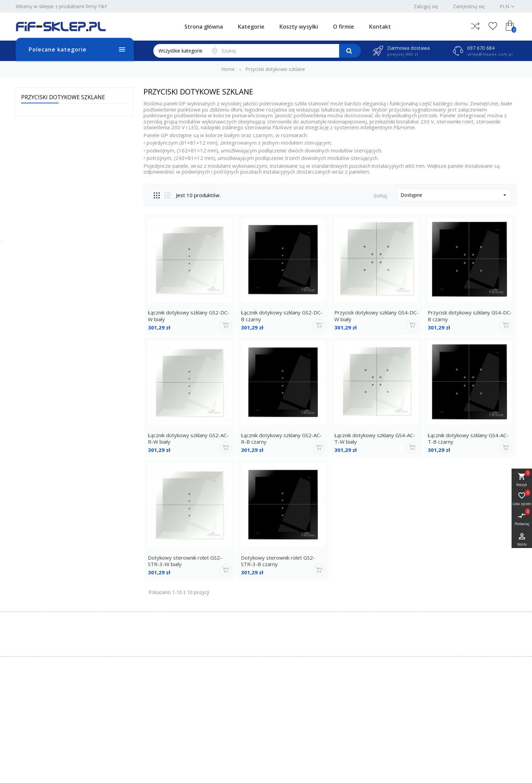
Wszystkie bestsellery (94, 288)
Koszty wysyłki (299, 27)
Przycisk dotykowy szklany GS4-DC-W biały (376, 316)
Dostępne (454, 195)
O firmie (344, 27)
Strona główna (204, 27)
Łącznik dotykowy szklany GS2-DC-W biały (189, 316)
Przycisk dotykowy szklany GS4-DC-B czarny (470, 316)
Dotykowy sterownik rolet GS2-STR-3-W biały (185, 561)
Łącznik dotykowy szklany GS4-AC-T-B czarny (468, 439)
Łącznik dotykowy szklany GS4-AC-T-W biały (375, 439)
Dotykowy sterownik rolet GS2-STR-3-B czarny (278, 561)
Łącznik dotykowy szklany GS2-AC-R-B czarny (281, 439)
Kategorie (251, 27)
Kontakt (380, 27)
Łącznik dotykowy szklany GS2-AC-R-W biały (188, 439)
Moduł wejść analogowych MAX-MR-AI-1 (47, 206)
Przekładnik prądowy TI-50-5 (51, 246)
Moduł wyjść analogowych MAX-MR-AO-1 (47, 163)
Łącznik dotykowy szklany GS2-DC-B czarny (282, 316)
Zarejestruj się (469, 6)
